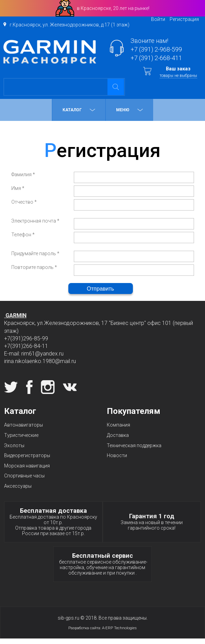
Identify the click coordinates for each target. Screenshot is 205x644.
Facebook (29, 387)
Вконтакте (70, 387)
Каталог (79, 110)
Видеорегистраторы (27, 455)
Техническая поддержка (134, 445)
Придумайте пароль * (35, 253)
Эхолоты (14, 445)
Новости (117, 455)
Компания (118, 425)
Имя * (18, 188)
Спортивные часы (24, 476)
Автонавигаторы (24, 425)
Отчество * (24, 202)
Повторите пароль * (34, 267)
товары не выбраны (178, 76)
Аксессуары (18, 486)
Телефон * (23, 235)
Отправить (100, 289)
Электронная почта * (35, 221)
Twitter (11, 387)
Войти (158, 19)
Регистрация (184, 19)
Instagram (48, 387)
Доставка (118, 435)
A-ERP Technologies (119, 628)
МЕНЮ (129, 110)
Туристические (21, 435)
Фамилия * (23, 174)
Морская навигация (27, 466)
